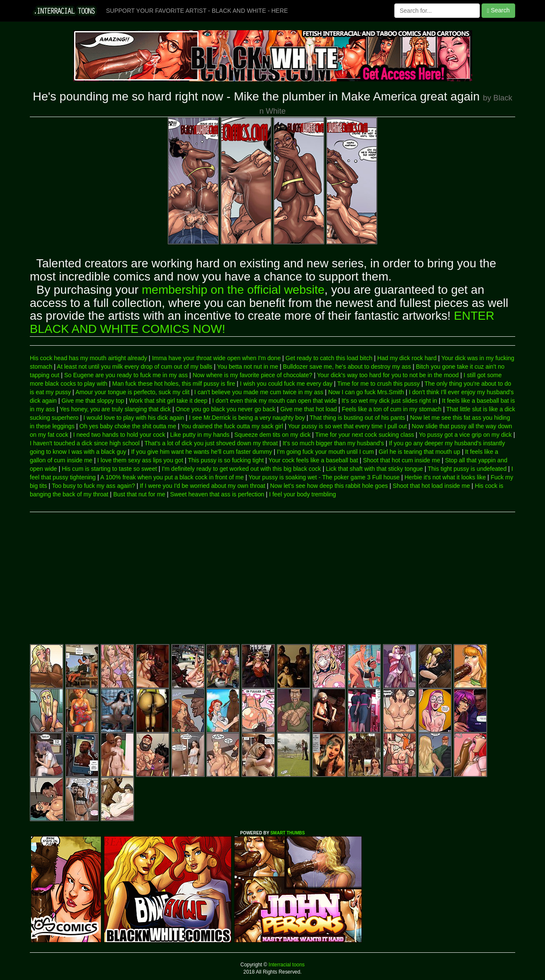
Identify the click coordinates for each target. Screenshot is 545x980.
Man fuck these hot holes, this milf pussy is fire (174, 384)
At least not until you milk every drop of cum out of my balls (135, 367)
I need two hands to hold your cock (119, 435)
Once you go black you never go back (225, 409)
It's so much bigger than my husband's (333, 443)
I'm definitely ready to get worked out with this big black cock (241, 469)
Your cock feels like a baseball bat (313, 460)
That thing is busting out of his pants (357, 418)
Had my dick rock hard (407, 358)
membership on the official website (233, 290)
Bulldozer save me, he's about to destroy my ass (347, 367)
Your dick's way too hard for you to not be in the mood (388, 375)
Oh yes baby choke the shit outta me (128, 426)
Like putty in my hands (199, 435)
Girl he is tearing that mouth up (419, 452)
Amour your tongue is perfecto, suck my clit (132, 392)
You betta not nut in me (248, 367)
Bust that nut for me (139, 494)
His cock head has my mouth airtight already (88, 358)
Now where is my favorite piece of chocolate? (252, 375)
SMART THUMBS (288, 833)
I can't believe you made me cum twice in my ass (259, 392)
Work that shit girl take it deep (168, 401)
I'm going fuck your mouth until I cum (325, 452)
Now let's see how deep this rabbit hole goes (329, 486)
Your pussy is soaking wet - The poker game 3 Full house (324, 477)
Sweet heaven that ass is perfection (217, 494)
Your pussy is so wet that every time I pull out (347, 426)
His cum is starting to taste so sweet (109, 469)
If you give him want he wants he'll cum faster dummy (202, 452)
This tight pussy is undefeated (467, 469)
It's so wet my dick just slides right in (389, 401)
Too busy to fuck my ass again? (93, 486)
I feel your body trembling (303, 494)
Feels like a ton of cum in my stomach (392, 409)
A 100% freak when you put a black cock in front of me (172, 477)
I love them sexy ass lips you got (141, 460)
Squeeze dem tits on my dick (272, 435)
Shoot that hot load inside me (431, 486)
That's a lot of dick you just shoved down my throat (211, 443)
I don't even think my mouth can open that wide (275, 401)
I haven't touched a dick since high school (85, 443)
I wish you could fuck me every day (286, 384)
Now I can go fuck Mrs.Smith (366, 392)
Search (498, 10)
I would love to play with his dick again (134, 418)
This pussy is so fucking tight (226, 460)
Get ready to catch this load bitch (329, 358)
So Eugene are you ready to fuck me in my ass (126, 375)
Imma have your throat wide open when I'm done (216, 358)
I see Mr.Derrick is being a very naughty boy (247, 418)
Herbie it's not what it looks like (445, 477)
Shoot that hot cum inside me (401, 460)
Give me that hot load (308, 409)
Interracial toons (286, 965)
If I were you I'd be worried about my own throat (202, 486)
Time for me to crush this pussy (379, 384)
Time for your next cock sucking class (364, 435)
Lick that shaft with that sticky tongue (374, 469)
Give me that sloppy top (93, 401)
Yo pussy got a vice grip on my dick (465, 435)
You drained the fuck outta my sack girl (232, 426)
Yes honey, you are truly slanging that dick (115, 409)
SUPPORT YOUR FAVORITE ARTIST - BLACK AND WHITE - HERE (197, 11)
